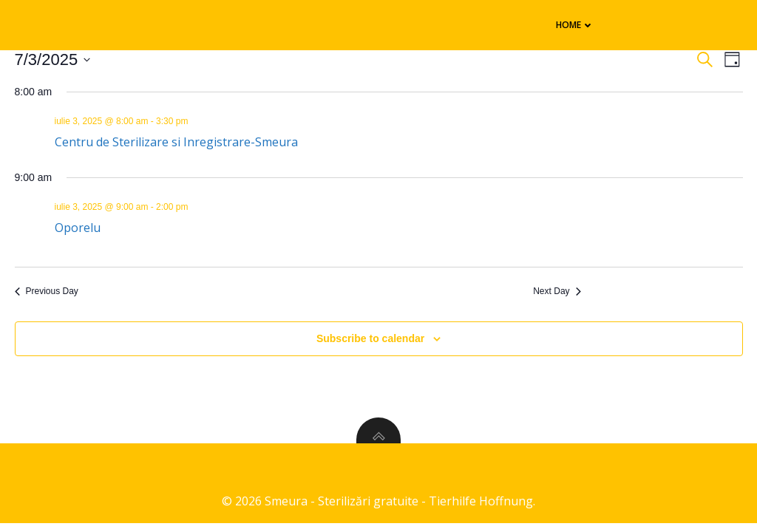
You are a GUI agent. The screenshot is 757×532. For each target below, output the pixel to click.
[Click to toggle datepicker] (53, 59)
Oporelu (78, 228)
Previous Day (47, 291)
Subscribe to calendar (370, 338)
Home (575, 25)
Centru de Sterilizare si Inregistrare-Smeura (176, 142)
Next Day (557, 291)
